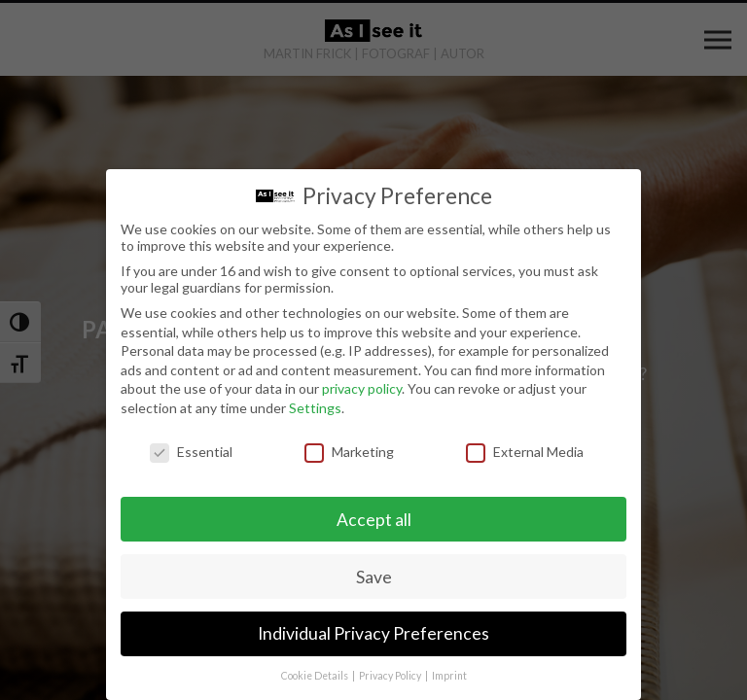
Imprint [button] (449, 676)
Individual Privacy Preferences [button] (373, 633)
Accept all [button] (374, 520)
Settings (315, 408)
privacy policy (362, 388)
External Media (525, 452)
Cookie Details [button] (316, 676)
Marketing (349, 452)
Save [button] (374, 577)
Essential (191, 452)
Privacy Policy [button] (391, 676)
